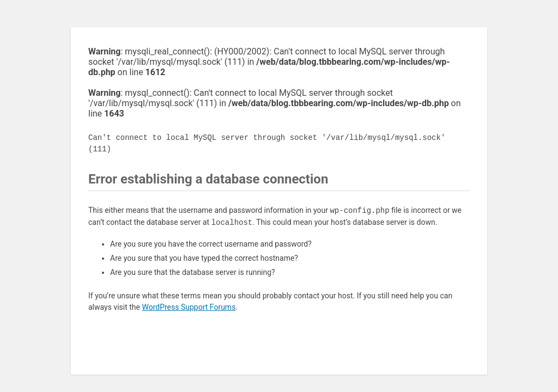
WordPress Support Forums (189, 307)
